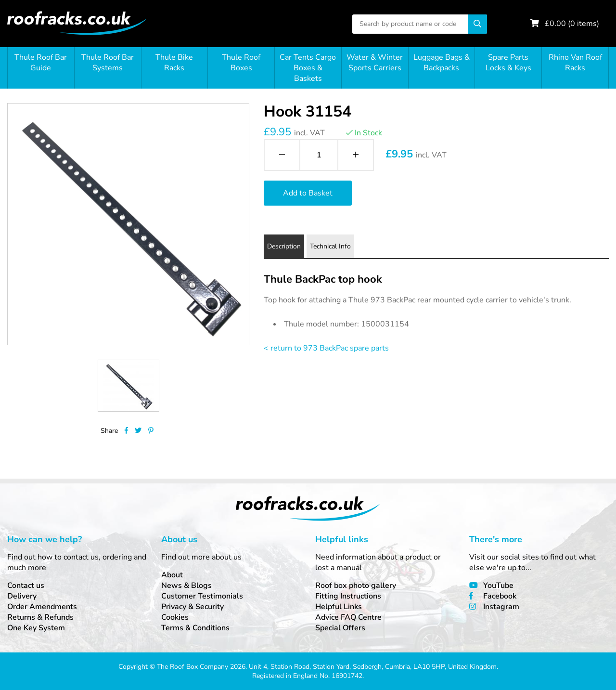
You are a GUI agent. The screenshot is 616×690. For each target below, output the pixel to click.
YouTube (498, 586)
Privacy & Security (192, 607)
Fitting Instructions (348, 596)
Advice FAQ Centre (348, 617)
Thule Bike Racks (174, 63)
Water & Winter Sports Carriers (375, 63)
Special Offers (340, 628)
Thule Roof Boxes (241, 63)
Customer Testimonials (202, 596)
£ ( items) (572, 24)
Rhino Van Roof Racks (575, 63)
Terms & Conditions (195, 628)
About (172, 575)
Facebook (500, 596)
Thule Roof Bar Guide (41, 63)
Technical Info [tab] (330, 246)
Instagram (501, 607)
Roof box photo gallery (356, 586)
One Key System (36, 628)
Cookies (175, 617)
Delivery (22, 596)
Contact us (26, 586)
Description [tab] (284, 246)
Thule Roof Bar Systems (108, 63)
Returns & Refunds (40, 617)
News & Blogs (186, 586)
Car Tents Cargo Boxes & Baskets (308, 68)
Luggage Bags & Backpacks (442, 63)
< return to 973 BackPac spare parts (326, 348)
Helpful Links (339, 607)
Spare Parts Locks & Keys (508, 63)
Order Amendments (42, 607)
